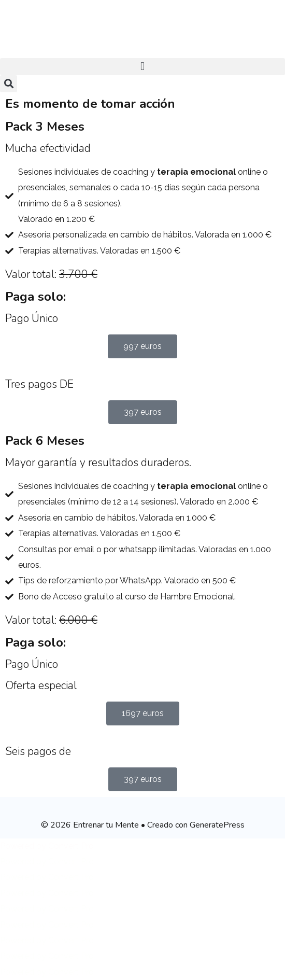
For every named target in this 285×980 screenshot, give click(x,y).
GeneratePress (217, 825)
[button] (142, 67)
